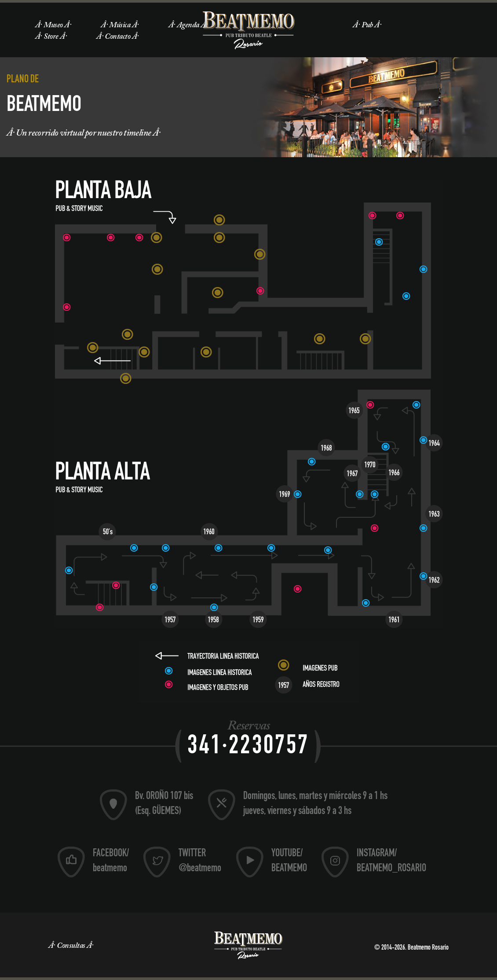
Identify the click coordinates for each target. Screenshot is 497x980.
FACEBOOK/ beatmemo (111, 862)
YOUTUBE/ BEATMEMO (289, 862)
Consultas (71, 946)
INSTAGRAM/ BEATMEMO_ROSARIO (391, 862)
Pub (367, 26)
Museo (53, 26)
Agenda (188, 26)
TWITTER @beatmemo (200, 862)
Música (120, 26)
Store (51, 37)
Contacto (117, 37)
